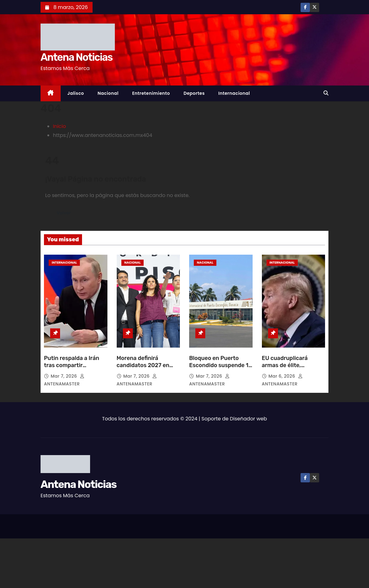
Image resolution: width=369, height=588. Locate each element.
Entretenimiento (151, 93)
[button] (326, 93)
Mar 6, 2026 (282, 376)
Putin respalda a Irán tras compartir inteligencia (72, 366)
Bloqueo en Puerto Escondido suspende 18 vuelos (221, 366)
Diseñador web (249, 419)
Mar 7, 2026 (65, 376)
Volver (65, 213)
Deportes (194, 93)
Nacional (108, 93)
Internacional (234, 93)
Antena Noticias (76, 57)
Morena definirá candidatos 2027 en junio (143, 366)
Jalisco (76, 93)
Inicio (59, 126)
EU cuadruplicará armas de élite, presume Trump (285, 366)
